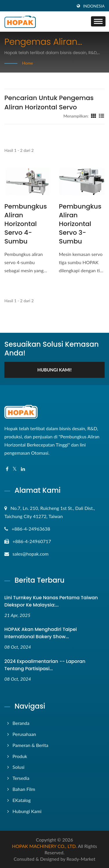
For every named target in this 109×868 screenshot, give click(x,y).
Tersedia (21, 778)
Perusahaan (24, 734)
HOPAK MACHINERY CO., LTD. (44, 846)
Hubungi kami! (55, 370)
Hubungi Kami (27, 811)
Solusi (18, 767)
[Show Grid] (94, 116)
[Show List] (101, 116)
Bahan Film (24, 789)
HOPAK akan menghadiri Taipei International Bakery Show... (41, 633)
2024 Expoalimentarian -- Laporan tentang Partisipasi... (45, 665)
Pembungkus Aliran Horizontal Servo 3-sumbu (80, 224)
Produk (20, 756)
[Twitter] (15, 469)
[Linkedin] (23, 469)
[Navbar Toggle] (98, 21)
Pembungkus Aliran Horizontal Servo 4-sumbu (26, 224)
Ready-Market (81, 859)
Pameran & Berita (30, 745)
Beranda (21, 723)
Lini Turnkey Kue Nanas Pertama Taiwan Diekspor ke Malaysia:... (51, 601)
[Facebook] (7, 469)
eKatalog (22, 800)
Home (27, 63)
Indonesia (94, 6)
